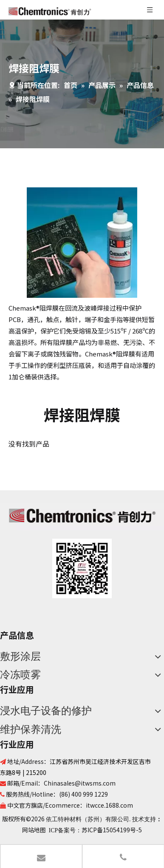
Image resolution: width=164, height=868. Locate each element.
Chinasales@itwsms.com (80, 783)
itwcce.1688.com (109, 805)
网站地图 (34, 830)
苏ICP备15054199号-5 (112, 830)
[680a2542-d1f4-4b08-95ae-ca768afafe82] (82, 568)
